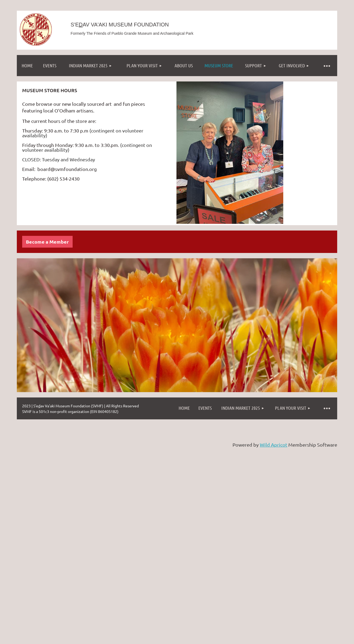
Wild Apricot (274, 445)
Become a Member (47, 242)
